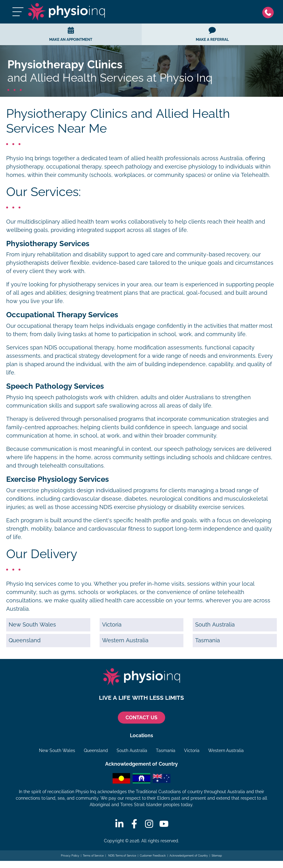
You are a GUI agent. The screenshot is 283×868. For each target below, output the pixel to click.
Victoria (112, 625)
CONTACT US (141, 718)
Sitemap (217, 856)
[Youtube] (164, 824)
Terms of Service (93, 856)
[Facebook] (134, 824)
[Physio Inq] (66, 12)
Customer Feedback (153, 856)
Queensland (25, 640)
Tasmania (208, 640)
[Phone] (270, 12)
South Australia (215, 625)
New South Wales (32, 625)
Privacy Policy (70, 856)
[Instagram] (149, 824)
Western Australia (125, 640)
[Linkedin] (119, 824)
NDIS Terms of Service (122, 856)
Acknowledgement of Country (189, 856)
